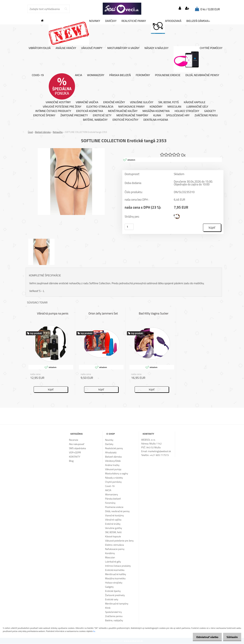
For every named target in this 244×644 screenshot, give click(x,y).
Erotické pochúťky (125, 120)
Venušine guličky (142, 102)
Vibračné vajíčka (87, 102)
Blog (71, 461)
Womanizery (96, 75)
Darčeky (111, 21)
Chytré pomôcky (198, 59)
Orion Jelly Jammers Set (103, 314)
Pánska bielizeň (120, 75)
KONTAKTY (74, 457)
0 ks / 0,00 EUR (210, 9)
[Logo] (122, 9)
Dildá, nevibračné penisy (202, 75)
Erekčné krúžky (114, 102)
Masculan (174, 107)
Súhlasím (231, 637)
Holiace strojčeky (187, 111)
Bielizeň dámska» (198, 21)
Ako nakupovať (77, 444)
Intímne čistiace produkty (53, 111)
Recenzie (73, 440)
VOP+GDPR (75, 453)
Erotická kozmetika (89, 111)
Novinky (74, 32)
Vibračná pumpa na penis (53, 314)
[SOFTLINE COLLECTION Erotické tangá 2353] (71, 150)
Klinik (157, 115)
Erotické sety (102, 115)
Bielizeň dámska (43, 132)
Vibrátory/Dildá (40, 48)
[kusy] (129, 227)
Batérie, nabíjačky (95, 120)
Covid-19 (38, 75)
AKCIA (65, 86)
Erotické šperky (44, 115)
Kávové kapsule (195, 102)
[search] (66, 9)
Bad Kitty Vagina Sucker (154, 314)
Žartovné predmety (74, 115)
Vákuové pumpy (92, 48)
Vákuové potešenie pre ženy (62, 107)
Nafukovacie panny (131, 107)
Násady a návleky (156, 48)
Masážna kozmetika (156, 111)
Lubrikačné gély (197, 107)
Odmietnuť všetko (204, 637)
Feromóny (143, 75)
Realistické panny (134, 21)
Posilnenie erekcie (168, 75)
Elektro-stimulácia (100, 107)
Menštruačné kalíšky (123, 111)
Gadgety (210, 111)
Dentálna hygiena (156, 120)
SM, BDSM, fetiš (169, 102)
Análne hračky (66, 48)
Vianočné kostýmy (58, 102)
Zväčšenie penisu (206, 115)
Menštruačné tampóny (132, 115)
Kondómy (156, 107)
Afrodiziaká (166, 26)
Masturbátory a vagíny (123, 48)
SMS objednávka (77, 448)
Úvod (30, 132)
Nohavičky (58, 132)
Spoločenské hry (178, 115)
